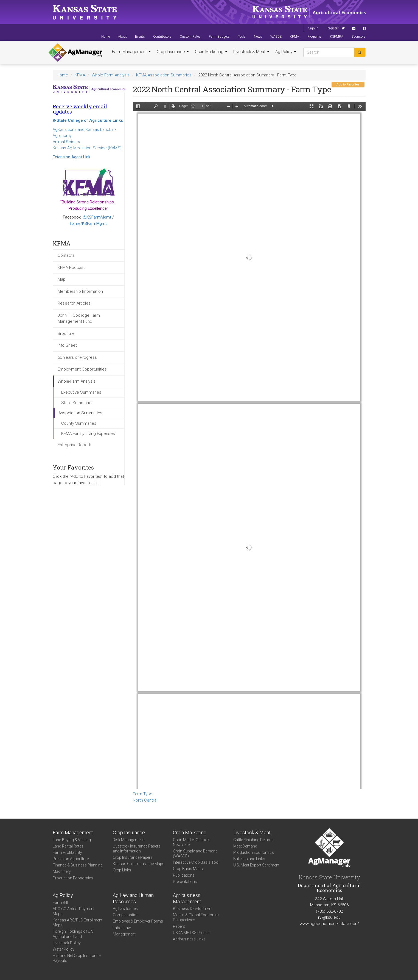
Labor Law (122, 928)
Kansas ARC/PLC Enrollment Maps (78, 923)
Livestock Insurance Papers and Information (137, 849)
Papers (179, 926)
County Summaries (79, 423)
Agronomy (62, 136)
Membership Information (80, 291)
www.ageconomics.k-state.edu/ (329, 924)
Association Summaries (80, 413)
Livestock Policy (67, 943)
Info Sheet (67, 345)
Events (140, 37)
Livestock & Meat (251, 52)
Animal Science (67, 142)
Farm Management (131, 52)
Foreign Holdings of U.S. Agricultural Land (74, 934)
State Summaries (77, 403)
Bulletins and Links (249, 859)
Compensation (126, 915)
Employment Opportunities (82, 369)
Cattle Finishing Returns (253, 840)
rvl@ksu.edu (329, 917)
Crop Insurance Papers (133, 857)
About (122, 37)
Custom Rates (190, 37)
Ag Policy (286, 52)
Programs (315, 37)
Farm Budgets (219, 37)
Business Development (193, 909)
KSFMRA (337, 37)
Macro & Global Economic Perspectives (196, 917)
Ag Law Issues (125, 909)
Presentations (185, 882)
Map (62, 279)
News (258, 37)
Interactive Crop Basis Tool (196, 862)
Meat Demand (245, 846)
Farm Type (143, 794)
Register (333, 28)
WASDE (276, 37)
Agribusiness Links (189, 939)
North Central (145, 800)
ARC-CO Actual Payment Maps (74, 911)
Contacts (66, 255)
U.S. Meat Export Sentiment (256, 865)
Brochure (66, 333)
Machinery (62, 871)
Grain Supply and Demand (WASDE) (195, 854)
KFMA (294, 37)
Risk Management (128, 840)
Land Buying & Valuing (72, 840)
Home (106, 37)
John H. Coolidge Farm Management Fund (79, 318)
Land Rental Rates (68, 846)
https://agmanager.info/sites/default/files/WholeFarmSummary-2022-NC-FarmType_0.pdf (249, 446)
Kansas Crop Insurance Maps (139, 864)
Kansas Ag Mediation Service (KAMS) (87, 148)
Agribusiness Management (187, 898)
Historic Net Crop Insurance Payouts (77, 958)
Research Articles (74, 303)
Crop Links (122, 870)
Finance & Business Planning (78, 865)
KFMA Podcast (71, 267)
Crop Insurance (173, 52)
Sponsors (359, 37)
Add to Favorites (348, 85)
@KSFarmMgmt (97, 217)
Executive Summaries (81, 392)
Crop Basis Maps (188, 869)
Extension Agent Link (71, 157)
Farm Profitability (67, 852)
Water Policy (64, 949)
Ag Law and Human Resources (133, 898)
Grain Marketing (211, 52)
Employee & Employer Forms (138, 921)
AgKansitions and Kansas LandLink (85, 129)
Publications (184, 875)
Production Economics (73, 878)
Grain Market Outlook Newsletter (191, 842)
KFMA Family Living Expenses (88, 434)
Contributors (162, 37)
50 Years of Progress (77, 357)
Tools (242, 37)
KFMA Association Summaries (164, 75)
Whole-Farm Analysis (111, 75)
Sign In (313, 28)
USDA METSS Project (191, 933)
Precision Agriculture (71, 859)
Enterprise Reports (75, 445)
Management (124, 934)
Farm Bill (60, 902)
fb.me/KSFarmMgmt (88, 223)
